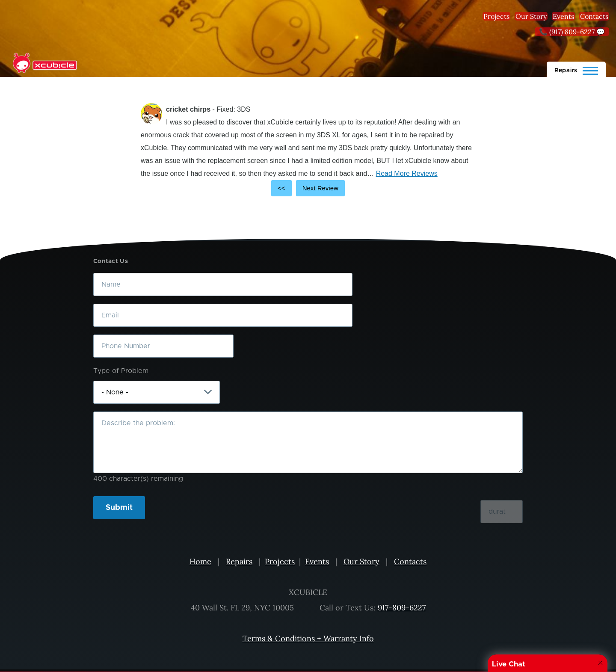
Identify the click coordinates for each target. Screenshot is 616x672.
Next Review (320, 188)
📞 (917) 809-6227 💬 (572, 32)
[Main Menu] (576, 69)
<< (281, 188)
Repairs (239, 561)
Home (200, 561)
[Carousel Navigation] (308, 188)
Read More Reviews (407, 173)
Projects (496, 16)
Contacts (594, 16)
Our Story (531, 16)
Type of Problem (121, 371)
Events (563, 16)
